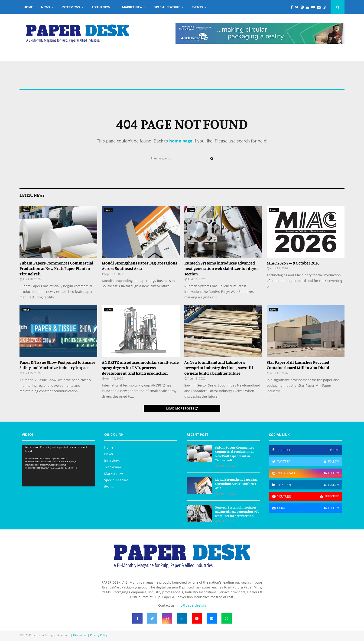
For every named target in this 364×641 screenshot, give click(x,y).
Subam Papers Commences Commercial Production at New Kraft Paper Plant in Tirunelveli (56, 268)
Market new (132, 7)
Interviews (71, 7)
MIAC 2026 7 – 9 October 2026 (293, 263)
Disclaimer (80, 635)
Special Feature (167, 7)
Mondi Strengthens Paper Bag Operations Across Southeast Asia (140, 266)
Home (28, 7)
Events (197, 7)
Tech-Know (101, 7)
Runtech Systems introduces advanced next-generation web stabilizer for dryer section (221, 268)
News (45, 7)
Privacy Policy (99, 635)
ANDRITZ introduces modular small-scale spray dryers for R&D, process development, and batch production (140, 368)
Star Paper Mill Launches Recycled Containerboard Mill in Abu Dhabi (298, 365)
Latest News (32, 195)
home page (181, 141)
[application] (58, 466)
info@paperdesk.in (191, 605)
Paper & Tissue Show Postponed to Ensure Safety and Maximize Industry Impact (57, 365)
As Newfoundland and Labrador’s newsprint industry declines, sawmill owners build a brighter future (219, 368)
